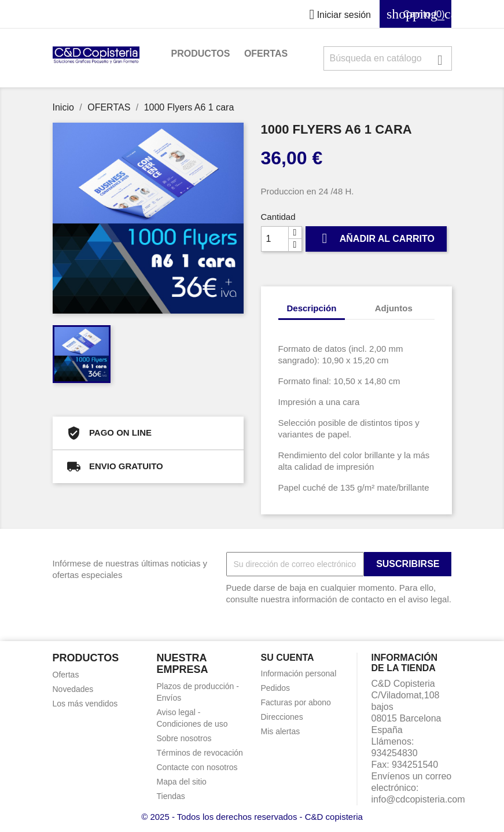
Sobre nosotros (184, 738)
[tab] (356, 302)
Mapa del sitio (182, 782)
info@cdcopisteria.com (418, 799)
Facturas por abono (296, 702)
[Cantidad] (275, 239)
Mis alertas (281, 731)
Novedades (73, 689)
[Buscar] (388, 58)
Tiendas (171, 796)
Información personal (299, 673)
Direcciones (282, 717)
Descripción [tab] (312, 308)
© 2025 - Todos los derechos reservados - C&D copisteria (252, 817)
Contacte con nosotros (197, 767)
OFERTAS (266, 54)
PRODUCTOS (201, 54)
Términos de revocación (200, 753)
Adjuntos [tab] (394, 308)
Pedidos (276, 688)
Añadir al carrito (376, 239)
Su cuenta (288, 658)
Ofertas (66, 675)
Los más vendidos (85, 704)
